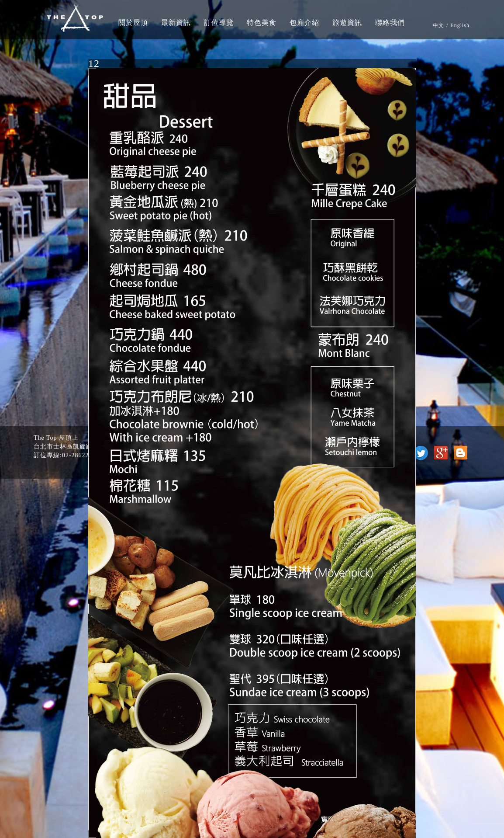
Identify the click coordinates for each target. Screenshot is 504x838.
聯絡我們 (390, 23)
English (460, 25)
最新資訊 (176, 23)
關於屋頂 (133, 23)
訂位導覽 (219, 23)
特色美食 (262, 23)
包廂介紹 (304, 23)
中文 (438, 25)
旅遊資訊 (347, 23)
